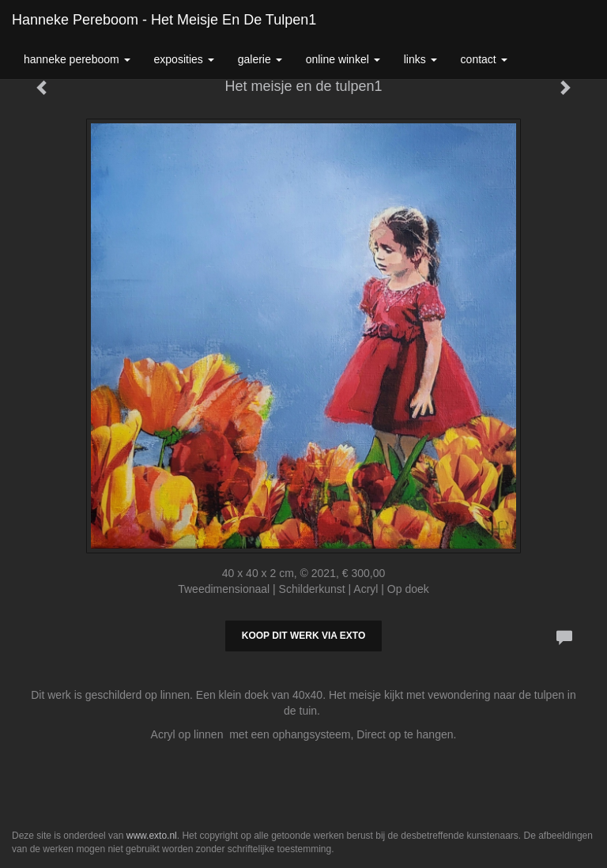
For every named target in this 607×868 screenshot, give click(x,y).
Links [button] (420, 59)
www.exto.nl (152, 836)
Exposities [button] (184, 59)
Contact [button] (484, 59)
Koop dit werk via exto (303, 636)
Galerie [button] (260, 59)
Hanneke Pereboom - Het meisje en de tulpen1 (164, 20)
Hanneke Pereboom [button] (77, 59)
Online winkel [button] (343, 59)
